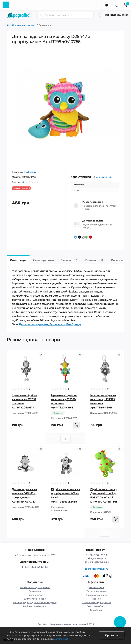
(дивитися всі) (104, 177)
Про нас (96, 599)
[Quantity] (65, 439)
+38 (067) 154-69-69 (117, 15)
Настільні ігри (35, 595)
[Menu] (6, 5)
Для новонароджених (24, 25)
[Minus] (53, 439)
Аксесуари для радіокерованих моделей (35, 603)
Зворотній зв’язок (96, 606)
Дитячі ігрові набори (35, 599)
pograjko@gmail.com (96, 569)
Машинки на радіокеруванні (35, 587)
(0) (23, 182)
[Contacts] (116, 5)
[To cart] (77, 425)
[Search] (41, 15)
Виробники (96, 610)
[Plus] (78, 439)
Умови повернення (93, 202)
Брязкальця (57, 324)
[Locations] (106, 5)
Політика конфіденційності (96, 603)
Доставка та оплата (93, 221)
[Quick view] (41, 355)
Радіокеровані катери (35, 606)
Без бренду (30, 172)
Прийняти (112, 635)
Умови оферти (96, 587)
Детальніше (61, 639)
